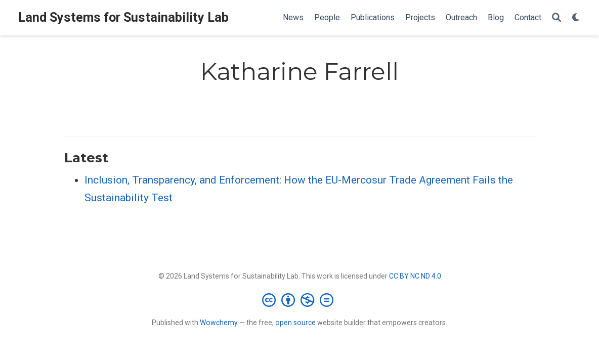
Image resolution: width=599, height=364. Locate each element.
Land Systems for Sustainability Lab (123, 17)
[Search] (557, 18)
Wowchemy (219, 323)
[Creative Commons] (300, 300)
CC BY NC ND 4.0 (415, 276)
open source (295, 323)
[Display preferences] (576, 18)
